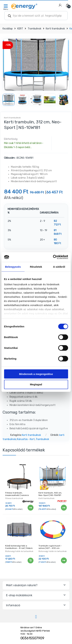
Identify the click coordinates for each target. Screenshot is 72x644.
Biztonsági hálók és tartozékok (19, 551)
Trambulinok (34, 29)
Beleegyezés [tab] (13, 267)
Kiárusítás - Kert (26, 439)
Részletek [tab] (36, 267)
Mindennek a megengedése (36, 374)
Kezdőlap (8, 29)
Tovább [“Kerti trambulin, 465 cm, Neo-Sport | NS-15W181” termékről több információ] (64, 508)
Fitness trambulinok (14, 498)
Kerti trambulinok (55, 29)
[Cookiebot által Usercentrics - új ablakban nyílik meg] (53, 257)
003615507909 (32, 638)
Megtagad (36, 384)
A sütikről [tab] (59, 267)
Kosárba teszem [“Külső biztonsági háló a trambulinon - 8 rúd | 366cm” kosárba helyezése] (30, 561)
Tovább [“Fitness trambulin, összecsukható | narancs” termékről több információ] (30, 508)
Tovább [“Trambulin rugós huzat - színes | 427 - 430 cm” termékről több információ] (64, 560)
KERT (20, 29)
